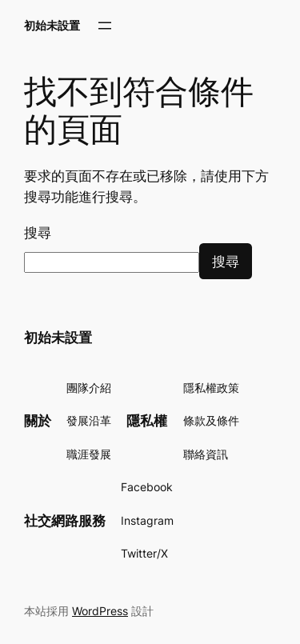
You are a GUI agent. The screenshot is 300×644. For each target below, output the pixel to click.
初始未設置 (52, 25)
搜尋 (38, 233)
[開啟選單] (105, 26)
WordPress (100, 611)
